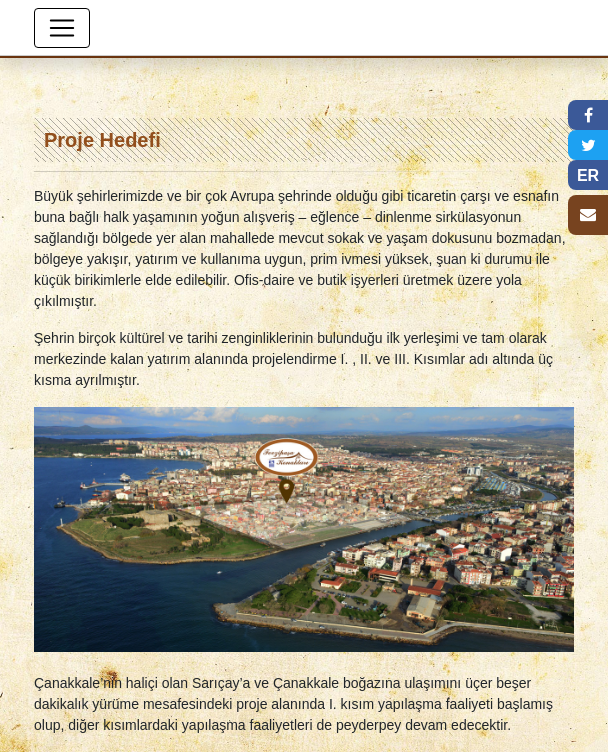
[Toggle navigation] (62, 28)
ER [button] (588, 175)
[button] (588, 115)
